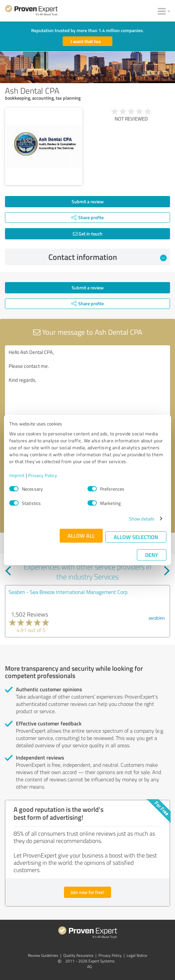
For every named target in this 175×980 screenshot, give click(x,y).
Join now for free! (87, 892)
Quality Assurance (78, 955)
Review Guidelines (43, 955)
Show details (142, 519)
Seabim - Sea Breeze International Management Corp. (68, 592)
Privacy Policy (43, 475)
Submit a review (88, 201)
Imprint (17, 475)
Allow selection (136, 537)
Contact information (108, 257)
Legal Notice (137, 955)
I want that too (86, 41)
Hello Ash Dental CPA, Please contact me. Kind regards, (87, 383)
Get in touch (88, 234)
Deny (152, 555)
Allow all (81, 536)
